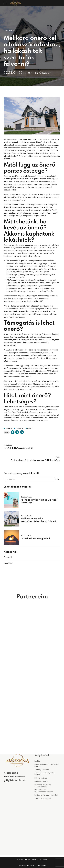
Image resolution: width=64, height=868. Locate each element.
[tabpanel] (32, 116)
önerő (30, 429)
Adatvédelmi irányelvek (26, 865)
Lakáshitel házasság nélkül (35, 539)
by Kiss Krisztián (40, 73)
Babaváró (8, 557)
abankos (9, 429)
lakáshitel (20, 429)
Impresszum (42, 865)
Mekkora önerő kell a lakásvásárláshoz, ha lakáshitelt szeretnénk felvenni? (38, 521)
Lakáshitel (9, 31)
